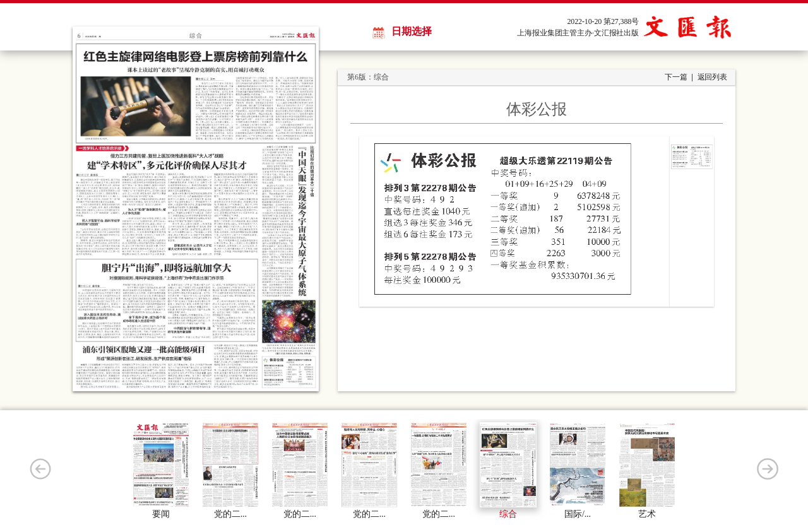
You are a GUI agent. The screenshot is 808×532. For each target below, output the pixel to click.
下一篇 (676, 77)
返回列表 (712, 77)
